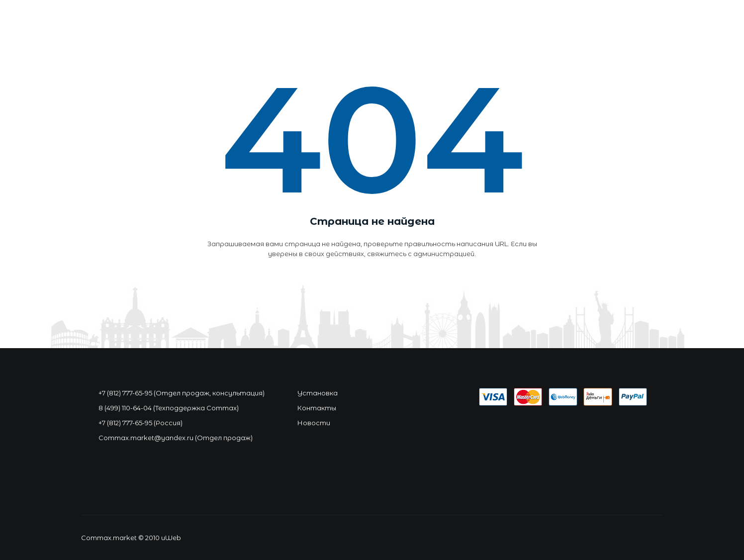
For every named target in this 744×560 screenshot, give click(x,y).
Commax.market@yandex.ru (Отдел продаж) (176, 438)
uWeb (171, 538)
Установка (318, 393)
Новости (314, 423)
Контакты (317, 408)
